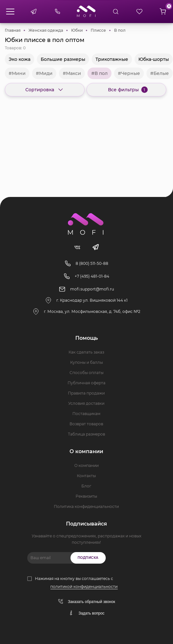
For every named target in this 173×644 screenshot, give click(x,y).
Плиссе (98, 30)
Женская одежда (46, 30)
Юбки (77, 30)
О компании (86, 465)
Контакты (86, 476)
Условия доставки (86, 403)
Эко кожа (20, 59)
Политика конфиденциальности (86, 506)
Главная (13, 30)
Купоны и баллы (86, 362)
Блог (86, 486)
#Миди (44, 73)
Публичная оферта (86, 383)
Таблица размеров (86, 434)
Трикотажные (112, 59)
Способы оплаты (86, 373)
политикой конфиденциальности (84, 587)
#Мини (17, 73)
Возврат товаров (86, 424)
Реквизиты (86, 496)
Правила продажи (86, 393)
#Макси (72, 73)
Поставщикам (86, 414)
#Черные (129, 73)
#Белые (160, 73)
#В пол (99, 73)
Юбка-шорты (154, 59)
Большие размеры (63, 59)
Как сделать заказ (86, 352)
